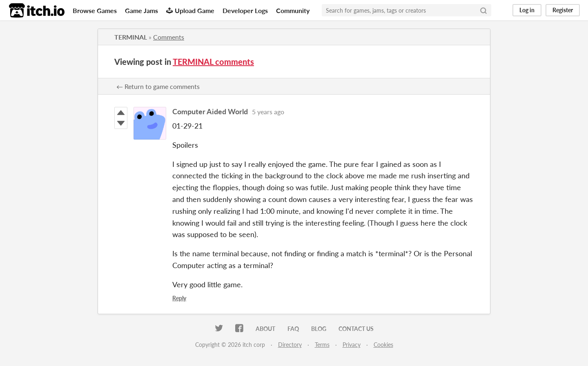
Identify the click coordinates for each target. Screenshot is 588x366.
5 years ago (268, 112)
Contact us (356, 329)
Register (563, 10)
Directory (290, 345)
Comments (169, 37)
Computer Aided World (210, 111)
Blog (319, 329)
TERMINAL (131, 37)
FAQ (293, 329)
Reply (179, 298)
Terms (322, 345)
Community (293, 10)
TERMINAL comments (213, 62)
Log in (527, 10)
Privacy (352, 345)
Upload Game (190, 10)
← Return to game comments (158, 86)
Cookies (383, 345)
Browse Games (95, 10)
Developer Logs (245, 10)
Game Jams (141, 10)
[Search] (483, 10)
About (265, 329)
